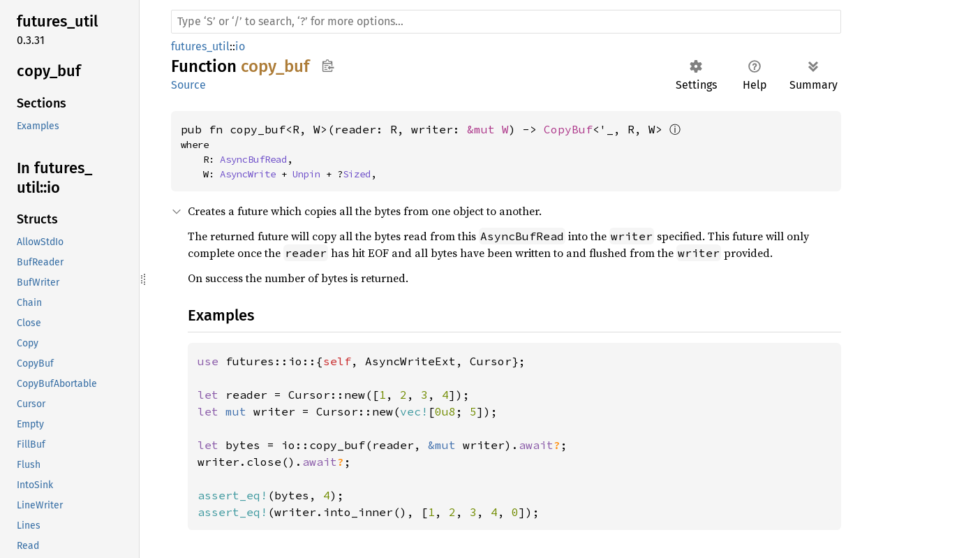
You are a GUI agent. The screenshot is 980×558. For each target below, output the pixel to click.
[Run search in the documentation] (506, 22)
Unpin (306, 174)
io (240, 46)
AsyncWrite (248, 174)
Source (188, 85)
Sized (357, 174)
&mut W (488, 129)
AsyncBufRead (253, 159)
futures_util (200, 46)
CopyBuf (568, 129)
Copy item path (328, 66)
